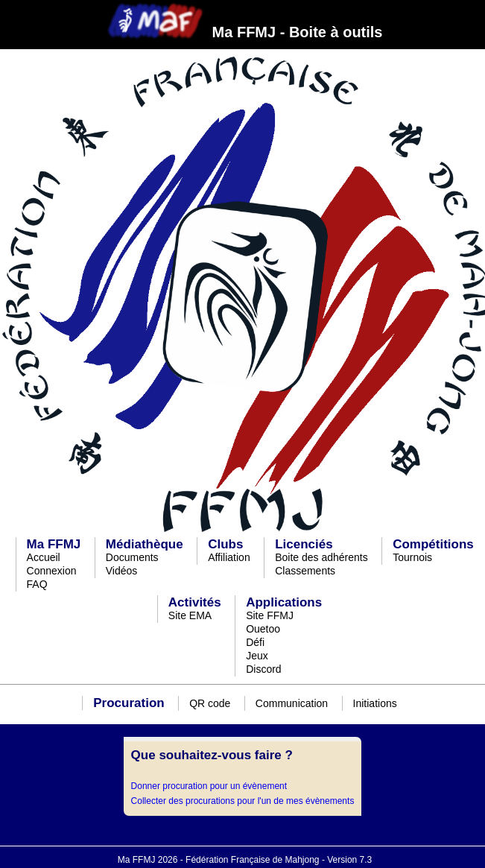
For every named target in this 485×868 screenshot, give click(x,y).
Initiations (375, 703)
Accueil (44, 557)
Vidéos (122, 571)
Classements (305, 571)
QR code (210, 703)
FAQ (37, 584)
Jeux (257, 656)
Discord (263, 669)
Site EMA (190, 615)
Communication (292, 703)
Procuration (129, 703)
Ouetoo (263, 629)
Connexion (52, 571)
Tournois (412, 557)
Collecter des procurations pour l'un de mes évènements (243, 801)
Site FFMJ (270, 615)
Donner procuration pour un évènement (209, 786)
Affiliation (229, 557)
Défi (255, 642)
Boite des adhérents (321, 557)
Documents (132, 557)
